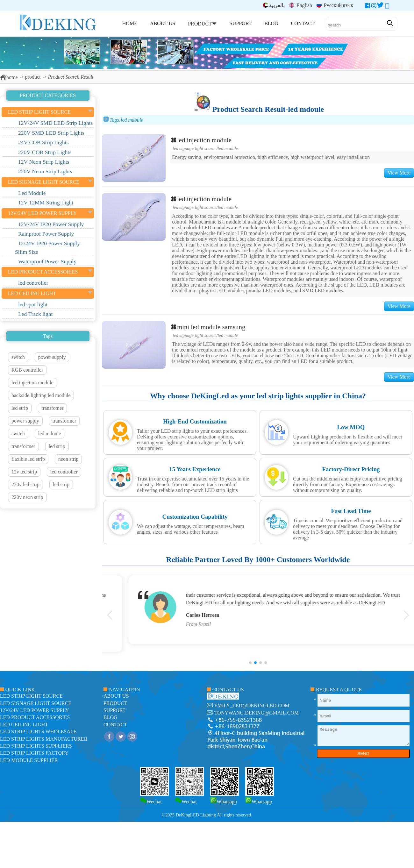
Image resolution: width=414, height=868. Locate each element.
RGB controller (27, 370)
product (33, 77)
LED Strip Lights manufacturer (44, 739)
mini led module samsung (208, 327)
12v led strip (24, 472)
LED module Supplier (29, 760)
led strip (20, 408)
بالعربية (274, 5)
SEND (363, 754)
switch (18, 357)
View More (399, 173)
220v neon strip (27, 497)
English (301, 5)
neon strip (68, 459)
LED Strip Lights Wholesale (38, 732)
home (9, 77)
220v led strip (25, 484)
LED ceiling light (24, 725)
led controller (64, 472)
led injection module (32, 383)
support (114, 710)
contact (115, 725)
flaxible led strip (28, 459)
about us (116, 696)
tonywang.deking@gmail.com (257, 713)
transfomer (52, 408)
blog (111, 717)
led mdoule (50, 434)
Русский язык (335, 5)
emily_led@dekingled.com (252, 705)
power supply (52, 357)
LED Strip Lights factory (34, 753)
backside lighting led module (41, 395)
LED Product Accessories (35, 717)
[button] (250, 663)
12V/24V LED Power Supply (34, 710)
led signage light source (194, 148)
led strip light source (31, 696)
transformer (64, 421)
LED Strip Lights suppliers (36, 746)
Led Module (228, 148)
